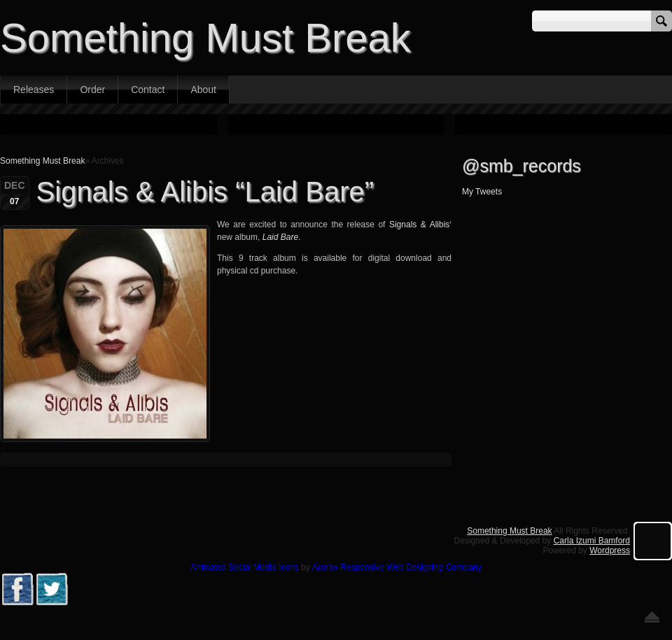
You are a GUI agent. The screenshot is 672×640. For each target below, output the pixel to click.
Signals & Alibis (419, 225)
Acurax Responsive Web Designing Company (397, 567)
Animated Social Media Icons (245, 567)
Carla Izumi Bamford (592, 541)
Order (92, 90)
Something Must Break (205, 37)
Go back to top (652, 617)
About (203, 90)
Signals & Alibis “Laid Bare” (205, 192)
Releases (34, 90)
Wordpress (610, 550)
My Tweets (482, 192)
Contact (148, 90)
